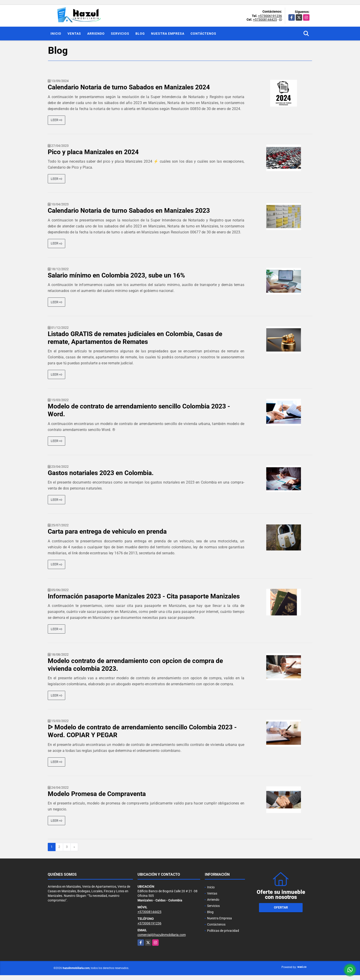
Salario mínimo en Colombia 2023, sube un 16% (116, 275)
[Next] (74, 847)
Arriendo (96, 34)
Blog (140, 34)
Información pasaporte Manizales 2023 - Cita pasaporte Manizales (144, 596)
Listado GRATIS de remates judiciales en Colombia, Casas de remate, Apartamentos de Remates (135, 338)
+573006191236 (270, 16)
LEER (56, 120)
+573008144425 (265, 20)
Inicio (56, 34)
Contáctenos (203, 34)
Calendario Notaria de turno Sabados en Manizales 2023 (129, 211)
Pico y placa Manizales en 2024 (93, 152)
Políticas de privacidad (223, 931)
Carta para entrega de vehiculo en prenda (107, 531)
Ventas (74, 34)
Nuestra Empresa (168, 34)
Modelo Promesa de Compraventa (97, 794)
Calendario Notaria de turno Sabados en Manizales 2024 (129, 87)
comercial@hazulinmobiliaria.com (162, 935)
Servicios (120, 34)
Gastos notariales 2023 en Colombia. (101, 473)
